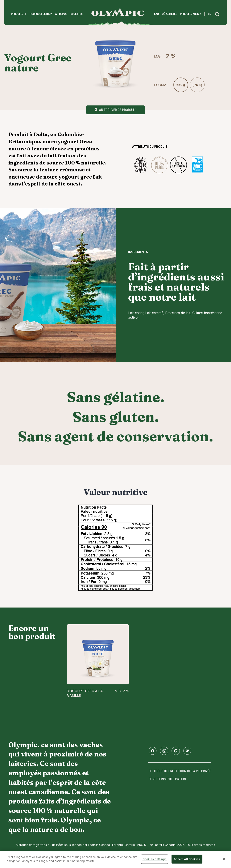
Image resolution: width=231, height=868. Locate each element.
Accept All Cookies (187, 859)
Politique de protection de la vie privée (180, 771)
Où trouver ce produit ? (118, 110)
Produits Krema (191, 14)
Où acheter (169, 14)
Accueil (118, 12)
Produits (17, 14)
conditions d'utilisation (167, 779)
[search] (217, 14)
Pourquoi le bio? (41, 14)
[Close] (224, 859)
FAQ (156, 14)
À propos (61, 14)
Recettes (76, 14)
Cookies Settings (155, 859)
